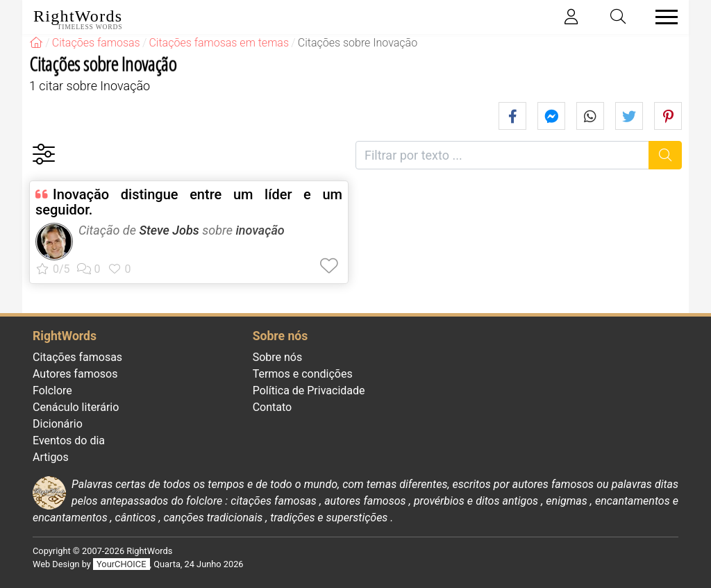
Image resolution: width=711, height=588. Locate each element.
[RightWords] (36, 43)
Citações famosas (77, 357)
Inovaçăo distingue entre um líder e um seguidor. (189, 202)
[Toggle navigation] (662, 17)
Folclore (52, 390)
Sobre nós (278, 357)
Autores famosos (75, 374)
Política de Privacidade (309, 390)
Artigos (51, 457)
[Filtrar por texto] (502, 155)
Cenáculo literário (76, 407)
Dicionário (58, 424)
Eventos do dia (69, 440)
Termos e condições (303, 374)
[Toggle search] (619, 17)
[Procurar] (666, 155)
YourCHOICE (121, 564)
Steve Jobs (169, 230)
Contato (273, 407)
